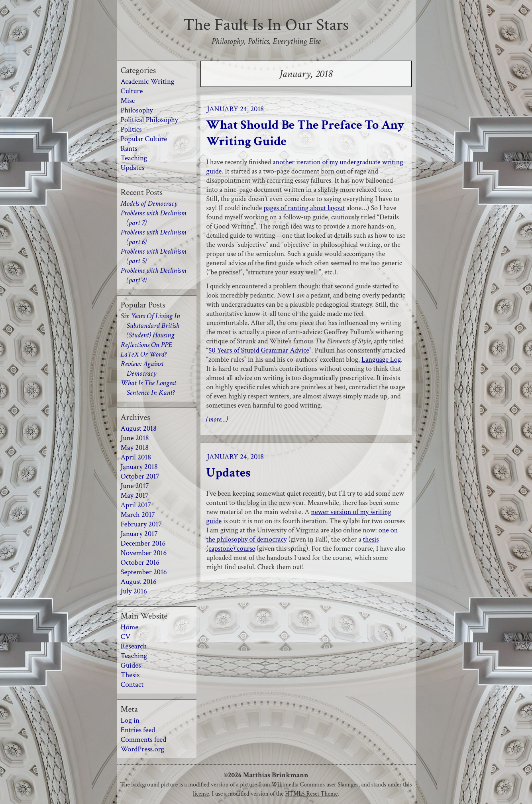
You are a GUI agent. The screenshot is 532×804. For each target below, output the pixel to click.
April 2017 (136, 505)
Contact (132, 685)
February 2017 (141, 524)
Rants (129, 149)
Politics (131, 129)
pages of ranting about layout (304, 208)
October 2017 (140, 476)
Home (130, 627)
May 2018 (135, 448)
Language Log (381, 360)
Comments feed (144, 740)
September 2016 (144, 572)
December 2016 (143, 543)
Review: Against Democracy (142, 369)
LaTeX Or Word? (144, 354)
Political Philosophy (149, 120)
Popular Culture (144, 139)
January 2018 (139, 467)
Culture (132, 91)
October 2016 (140, 563)
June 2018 (135, 438)
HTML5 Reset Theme (311, 794)
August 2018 (139, 429)
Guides (131, 665)
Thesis (130, 675)
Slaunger (348, 784)
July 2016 (134, 591)
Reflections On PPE (146, 345)
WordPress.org (143, 749)
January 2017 (139, 534)
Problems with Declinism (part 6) (154, 237)
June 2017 (135, 486)
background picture (154, 784)
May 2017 (135, 496)
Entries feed (138, 730)
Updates (229, 473)
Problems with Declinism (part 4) (154, 275)
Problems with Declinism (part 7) (154, 218)
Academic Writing (148, 82)
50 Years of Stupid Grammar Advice (259, 350)
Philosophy (137, 110)
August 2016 (139, 582)
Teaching (134, 158)
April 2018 (136, 457)
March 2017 (138, 515)
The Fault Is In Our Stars (266, 25)
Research (134, 646)
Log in (130, 720)
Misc (128, 101)
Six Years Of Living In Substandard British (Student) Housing (150, 326)
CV (126, 637)
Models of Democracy (149, 204)
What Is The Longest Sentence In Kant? (148, 388)
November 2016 (144, 553)
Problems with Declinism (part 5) (154, 256)
